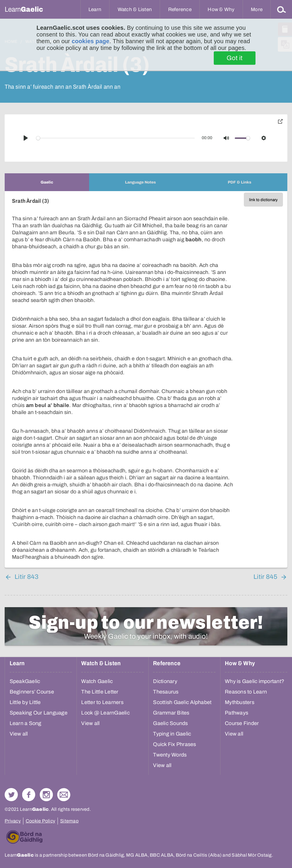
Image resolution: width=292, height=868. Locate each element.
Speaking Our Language (39, 713)
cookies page (90, 41)
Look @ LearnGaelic (105, 713)
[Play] (26, 138)
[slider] (116, 138)
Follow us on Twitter (11, 795)
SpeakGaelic (25, 681)
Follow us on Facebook (29, 795)
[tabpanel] (146, 379)
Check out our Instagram (46, 795)
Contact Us (64, 795)
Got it (235, 58)
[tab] (47, 182)
